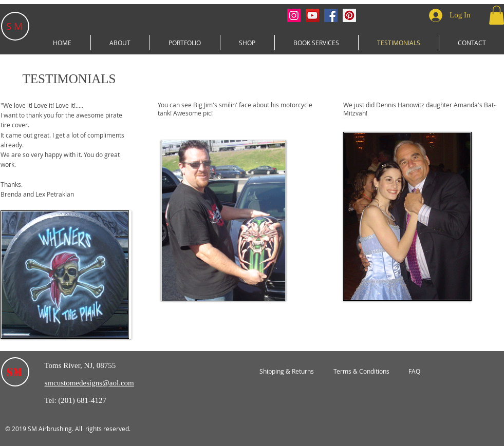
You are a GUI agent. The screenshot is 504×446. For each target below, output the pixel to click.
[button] (185, 43)
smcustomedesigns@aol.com (89, 383)
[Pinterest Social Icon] (349, 15)
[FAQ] (414, 372)
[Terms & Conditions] (362, 372)
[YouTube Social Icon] (312, 15)
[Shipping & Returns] (287, 372)
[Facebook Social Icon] (331, 15)
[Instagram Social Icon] (294, 15)
